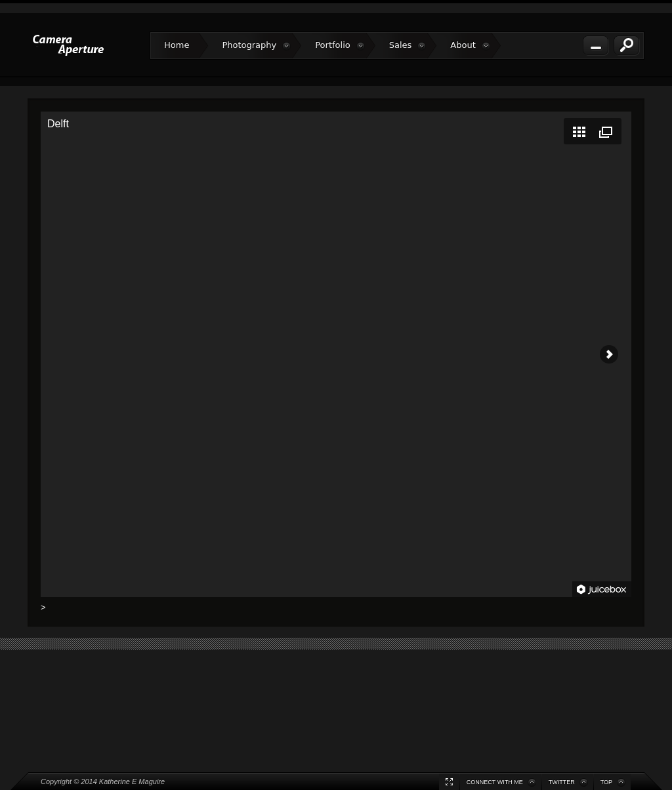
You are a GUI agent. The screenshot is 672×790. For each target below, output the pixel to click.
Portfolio (340, 45)
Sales (408, 45)
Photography (256, 45)
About (470, 45)
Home (177, 45)
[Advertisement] (336, 686)
